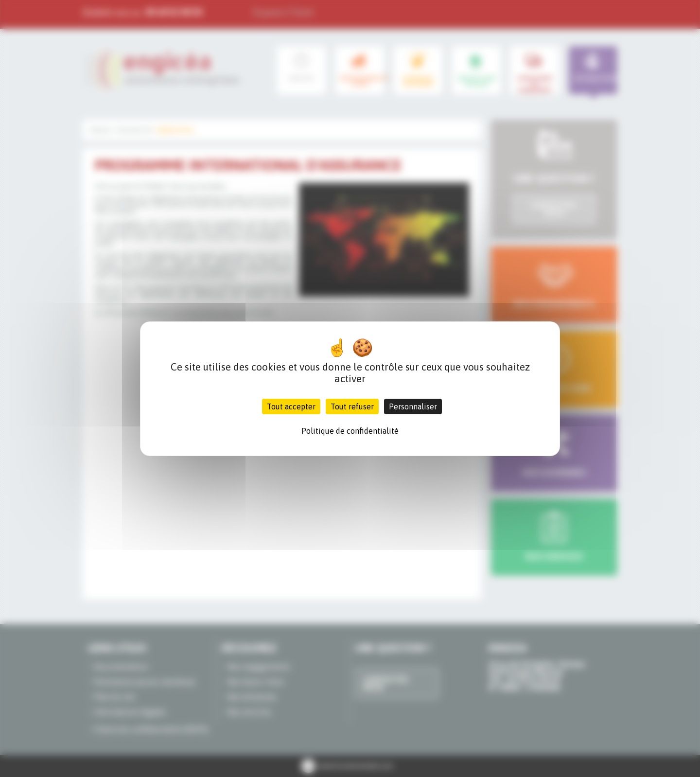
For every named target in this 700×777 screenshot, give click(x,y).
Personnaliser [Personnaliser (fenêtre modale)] (413, 406)
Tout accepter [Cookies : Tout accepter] (291, 406)
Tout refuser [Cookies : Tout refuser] (352, 406)
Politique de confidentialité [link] (350, 431)
